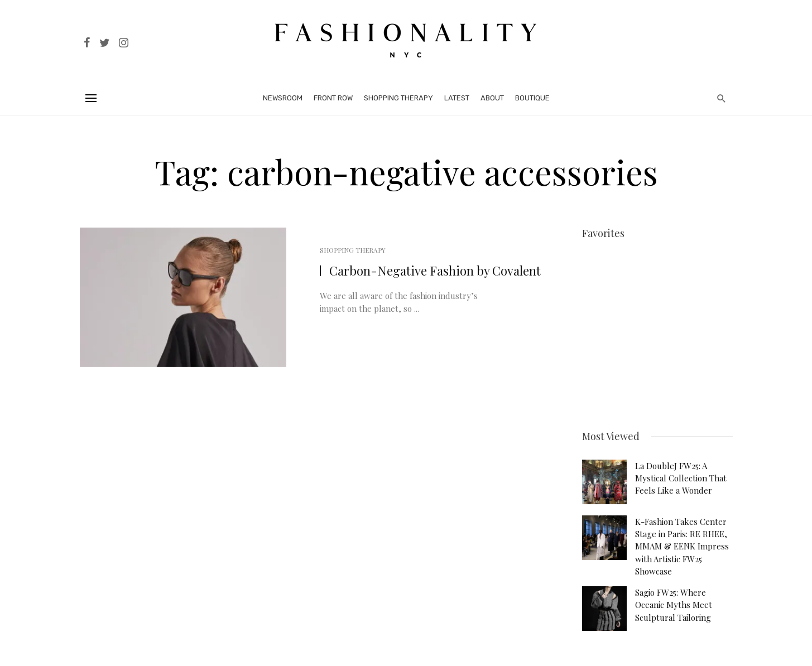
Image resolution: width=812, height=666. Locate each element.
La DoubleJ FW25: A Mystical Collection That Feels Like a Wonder (681, 474)
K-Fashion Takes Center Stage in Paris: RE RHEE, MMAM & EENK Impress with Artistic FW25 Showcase (682, 543)
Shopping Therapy (398, 98)
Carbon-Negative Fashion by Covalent (435, 271)
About (492, 98)
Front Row (333, 98)
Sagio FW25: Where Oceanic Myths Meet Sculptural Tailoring (674, 601)
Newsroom (283, 98)
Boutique (532, 98)
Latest (457, 98)
